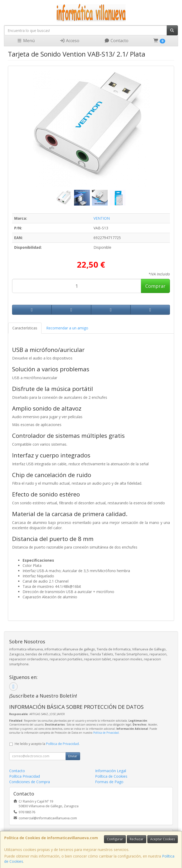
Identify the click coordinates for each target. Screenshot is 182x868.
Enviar (73, 756)
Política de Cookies (111, 776)
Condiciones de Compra (30, 782)
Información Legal (111, 771)
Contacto (116, 41)
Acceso (69, 41)
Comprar (155, 286)
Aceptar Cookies (163, 839)
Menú (26, 41)
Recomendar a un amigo (67, 328)
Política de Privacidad (106, 733)
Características (25, 328)
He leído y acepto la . (47, 744)
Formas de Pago (109, 782)
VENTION (102, 218)
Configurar (115, 839)
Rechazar (137, 839)
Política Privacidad (25, 776)
